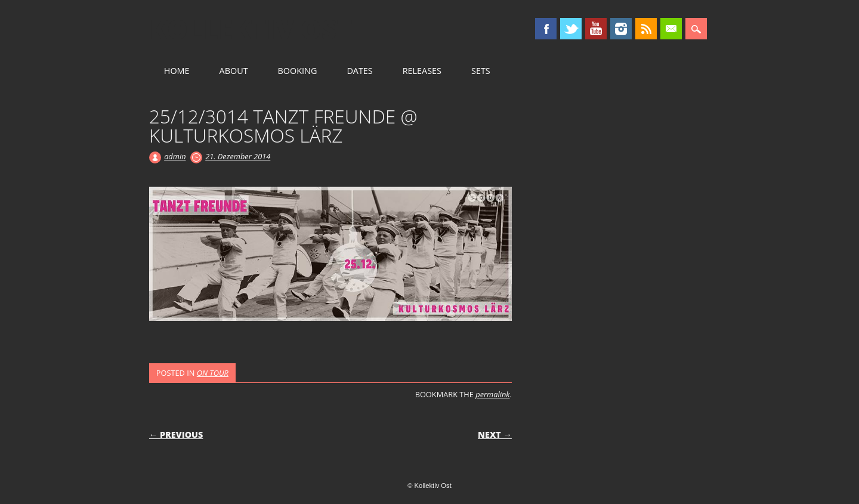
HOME (177, 71)
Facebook (546, 29)
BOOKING (298, 71)
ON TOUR (213, 373)
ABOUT (234, 71)
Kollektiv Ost (251, 29)
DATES (359, 71)
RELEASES (422, 71)
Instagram (621, 29)
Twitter (571, 29)
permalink (492, 394)
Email (671, 29)
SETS (481, 71)
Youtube (596, 29)
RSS (646, 29)
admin (175, 156)
